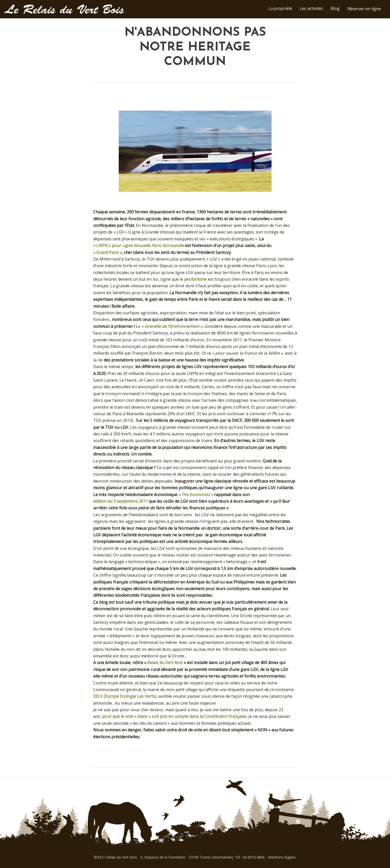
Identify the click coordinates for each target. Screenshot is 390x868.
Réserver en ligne (364, 9)
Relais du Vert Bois (165, 663)
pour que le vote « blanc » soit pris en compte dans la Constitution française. (175, 716)
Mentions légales (282, 857)
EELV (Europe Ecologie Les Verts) (125, 696)
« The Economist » (196, 495)
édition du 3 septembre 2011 (120, 501)
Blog (335, 8)
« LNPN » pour (139, 245)
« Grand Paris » (107, 252)
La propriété (280, 8)
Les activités (311, 8)
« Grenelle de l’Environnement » (172, 326)
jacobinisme (196, 279)
